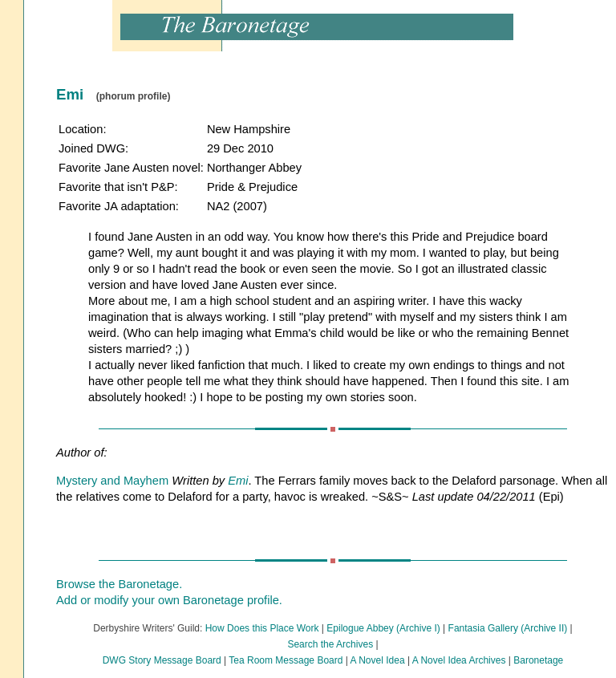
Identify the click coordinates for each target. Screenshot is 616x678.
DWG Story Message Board (162, 660)
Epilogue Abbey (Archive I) (383, 628)
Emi (238, 481)
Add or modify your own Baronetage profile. (169, 600)
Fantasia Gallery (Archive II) (508, 628)
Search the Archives (330, 644)
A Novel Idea (378, 660)
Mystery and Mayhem (112, 481)
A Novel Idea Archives (459, 660)
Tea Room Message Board (286, 660)
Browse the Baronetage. (119, 584)
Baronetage (538, 660)
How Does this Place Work (262, 628)
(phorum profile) (134, 96)
